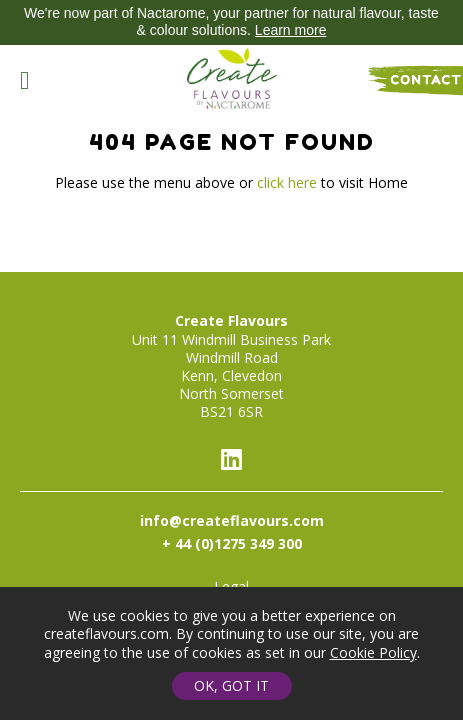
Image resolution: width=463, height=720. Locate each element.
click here (287, 182)
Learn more (291, 30)
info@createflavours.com (232, 520)
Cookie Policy (373, 652)
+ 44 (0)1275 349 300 (232, 543)
